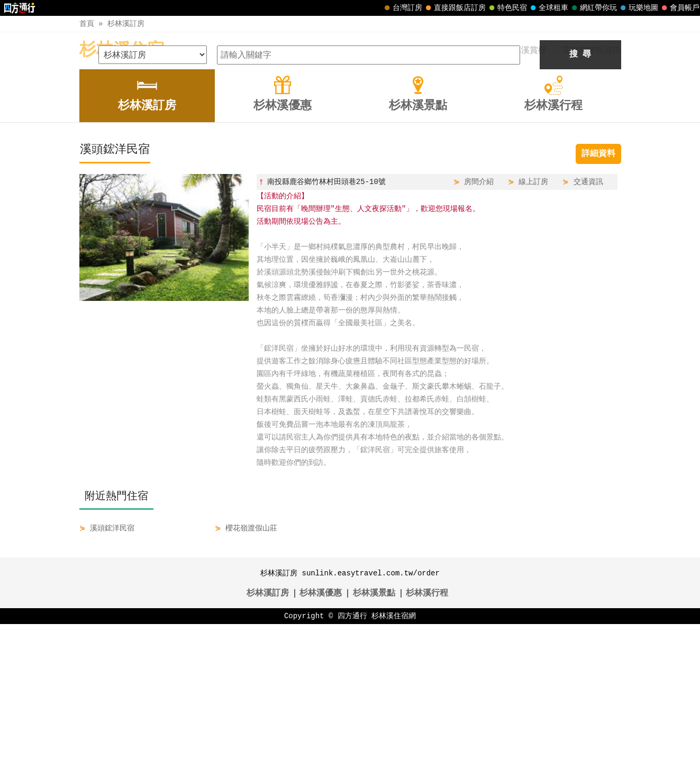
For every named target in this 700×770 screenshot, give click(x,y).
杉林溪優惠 (321, 739)
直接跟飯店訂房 (454, 8)
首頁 (87, 24)
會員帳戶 (679, 8)
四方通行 (352, 762)
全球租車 (548, 8)
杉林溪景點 (374, 739)
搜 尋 (580, 200)
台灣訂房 (402, 8)
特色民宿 (507, 8)
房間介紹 (479, 328)
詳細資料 (598, 300)
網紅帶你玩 (593, 8)
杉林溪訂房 (126, 24)
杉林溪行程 (427, 739)
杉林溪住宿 (122, 51)
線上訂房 (533, 328)
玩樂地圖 (638, 8)
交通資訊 (588, 328)
